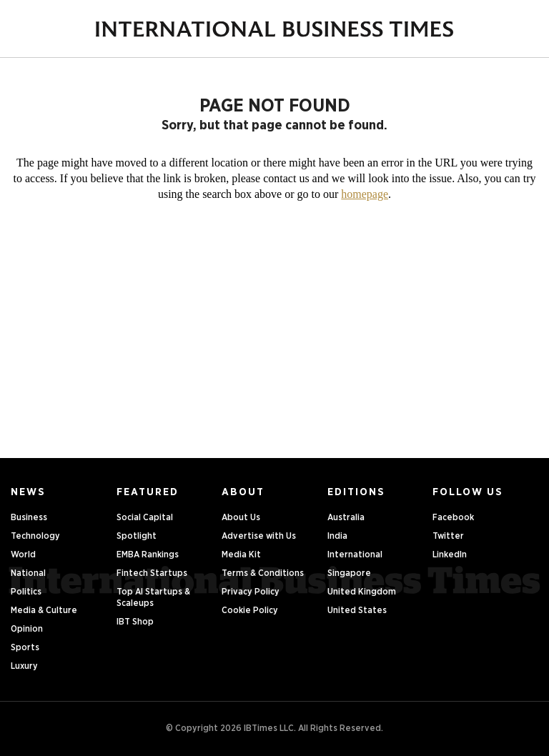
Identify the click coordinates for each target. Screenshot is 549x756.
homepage (365, 194)
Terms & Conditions (263, 573)
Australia (346, 518)
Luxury (24, 666)
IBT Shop (135, 622)
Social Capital (145, 518)
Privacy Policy (251, 592)
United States (357, 611)
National (28, 573)
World (23, 555)
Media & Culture (44, 611)
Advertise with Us (259, 536)
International (355, 555)
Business (29, 518)
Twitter (448, 536)
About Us (241, 518)
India (337, 536)
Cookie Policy (250, 611)
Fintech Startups (152, 573)
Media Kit (241, 555)
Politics (26, 592)
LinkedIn (450, 555)
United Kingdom (362, 592)
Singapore (349, 573)
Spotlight (137, 536)
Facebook (453, 518)
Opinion (27, 629)
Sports (25, 648)
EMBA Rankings (148, 555)
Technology (35, 536)
